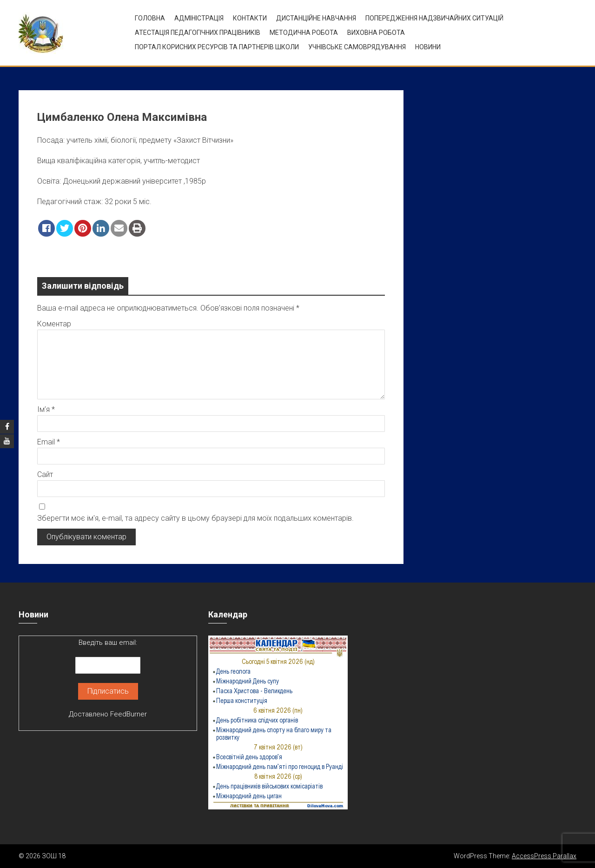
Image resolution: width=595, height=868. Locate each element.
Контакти (250, 18)
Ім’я (46, 409)
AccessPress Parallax (544, 856)
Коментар (54, 324)
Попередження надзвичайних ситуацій (434, 18)
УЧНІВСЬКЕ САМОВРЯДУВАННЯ (357, 47)
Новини (428, 47)
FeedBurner (129, 714)
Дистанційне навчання (316, 18)
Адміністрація (199, 18)
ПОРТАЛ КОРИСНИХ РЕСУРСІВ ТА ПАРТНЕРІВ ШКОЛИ (217, 47)
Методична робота (304, 33)
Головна (150, 18)
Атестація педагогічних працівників (198, 33)
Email (49, 442)
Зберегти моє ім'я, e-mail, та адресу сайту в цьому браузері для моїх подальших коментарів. (195, 518)
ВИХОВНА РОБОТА (376, 33)
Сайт (45, 474)
